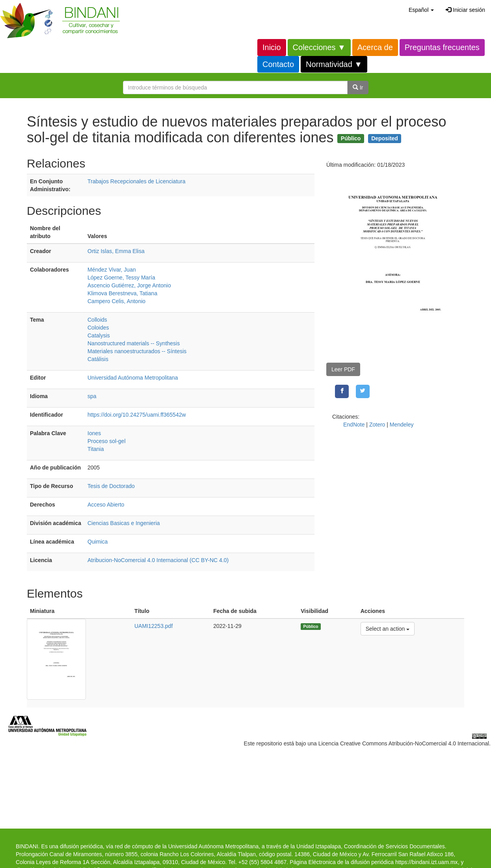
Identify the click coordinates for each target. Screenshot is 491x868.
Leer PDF (343, 369)
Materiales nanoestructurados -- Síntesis (137, 351)
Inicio (272, 47)
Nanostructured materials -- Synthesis (134, 343)
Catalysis (99, 335)
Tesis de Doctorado (111, 486)
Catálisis (98, 359)
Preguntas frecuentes (442, 47)
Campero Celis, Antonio (116, 301)
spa (92, 396)
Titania (96, 449)
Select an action (388, 628)
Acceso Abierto (106, 505)
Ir (358, 88)
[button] (421, 10)
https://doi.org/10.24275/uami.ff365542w (137, 415)
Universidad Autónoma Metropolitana (133, 378)
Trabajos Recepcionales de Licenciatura (137, 181)
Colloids (97, 320)
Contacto (278, 64)
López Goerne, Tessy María (121, 278)
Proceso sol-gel (107, 441)
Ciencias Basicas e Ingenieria (124, 523)
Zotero (377, 425)
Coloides (98, 328)
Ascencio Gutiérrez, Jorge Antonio (129, 285)
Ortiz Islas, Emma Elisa (116, 251)
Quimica (98, 542)
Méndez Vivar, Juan (112, 270)
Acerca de (375, 47)
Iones (94, 433)
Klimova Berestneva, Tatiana (122, 293)
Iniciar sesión (465, 10)
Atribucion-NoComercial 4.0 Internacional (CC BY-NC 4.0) (158, 560)
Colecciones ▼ (319, 47)
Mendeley (402, 425)
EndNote (354, 425)
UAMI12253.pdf (153, 626)
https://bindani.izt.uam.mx (427, 862)
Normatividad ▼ (334, 64)
